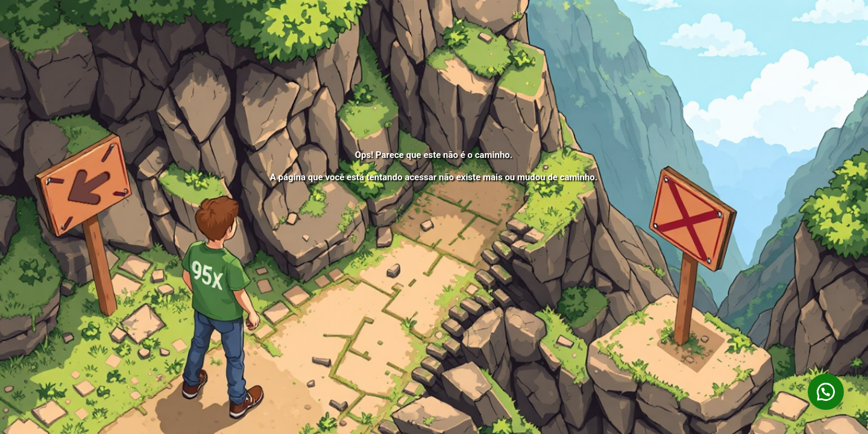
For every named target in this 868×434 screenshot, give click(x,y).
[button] (826, 392)
